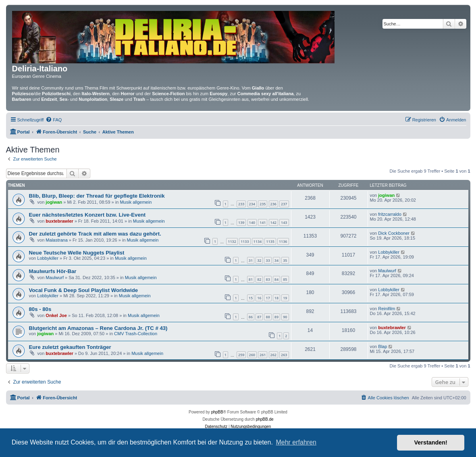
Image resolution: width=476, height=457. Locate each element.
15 (251, 298)
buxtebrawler (59, 221)
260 (252, 355)
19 (285, 298)
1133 (245, 241)
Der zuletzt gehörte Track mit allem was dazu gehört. (95, 234)
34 (276, 260)
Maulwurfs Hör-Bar (53, 271)
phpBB (217, 412)
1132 (232, 241)
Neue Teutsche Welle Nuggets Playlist (77, 253)
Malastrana (56, 240)
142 (273, 222)
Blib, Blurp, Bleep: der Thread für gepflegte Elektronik (97, 196)
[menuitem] (54, 120)
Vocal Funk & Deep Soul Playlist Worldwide (84, 290)
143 (284, 222)
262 (273, 355)
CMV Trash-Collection (136, 334)
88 (268, 317)
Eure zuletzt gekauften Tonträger (70, 347)
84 (276, 279)
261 (263, 355)
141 (263, 222)
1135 (270, 241)
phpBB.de (265, 419)
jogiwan (54, 202)
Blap (382, 346)
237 (284, 204)
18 (276, 298)
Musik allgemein (136, 202)
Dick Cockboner (394, 233)
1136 (283, 241)
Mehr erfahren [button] (296, 442)
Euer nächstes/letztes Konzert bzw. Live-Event (87, 215)
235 (263, 204)
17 (268, 298)
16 (259, 298)
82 (259, 279)
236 (273, 204)
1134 (258, 241)
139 (241, 222)
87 (259, 317)
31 (251, 260)
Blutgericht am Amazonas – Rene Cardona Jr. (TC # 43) (98, 328)
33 (268, 260)
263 (284, 355)
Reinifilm (387, 309)
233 (241, 204)
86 (251, 317)
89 (276, 317)
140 (252, 222)
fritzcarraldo (390, 214)
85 (285, 279)
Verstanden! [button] (431, 442)
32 (259, 260)
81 (251, 279)
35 (285, 260)
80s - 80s (40, 309)
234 (252, 204)
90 (285, 317)
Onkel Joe (56, 315)
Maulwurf (55, 278)
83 (268, 279)
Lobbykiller (48, 258)
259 (241, 355)
